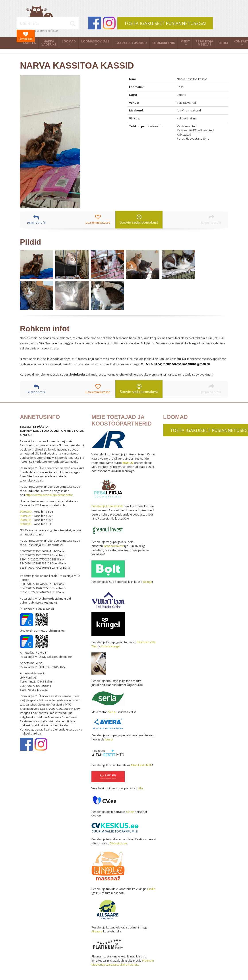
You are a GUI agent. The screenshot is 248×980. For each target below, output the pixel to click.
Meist (185, 41)
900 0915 (26, 520)
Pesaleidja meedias (204, 43)
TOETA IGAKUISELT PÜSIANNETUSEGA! (165, 23)
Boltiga (148, 582)
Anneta (29, 43)
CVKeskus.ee (118, 843)
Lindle (151, 889)
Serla (112, 712)
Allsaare (97, 931)
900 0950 (26, 512)
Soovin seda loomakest (139, 220)
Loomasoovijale (95, 41)
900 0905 (26, 524)
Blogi (223, 43)
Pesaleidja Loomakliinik (107, 506)
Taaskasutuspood (131, 43)
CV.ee (130, 812)
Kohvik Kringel (110, 646)
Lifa (140, 788)
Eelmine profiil (36, 220)
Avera (109, 739)
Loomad (69, 41)
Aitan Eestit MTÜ (141, 765)
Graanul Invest (114, 546)
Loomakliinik (164, 43)
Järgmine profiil (211, 220)
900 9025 (26, 516)
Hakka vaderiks (49, 43)
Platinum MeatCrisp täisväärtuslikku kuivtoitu (123, 963)
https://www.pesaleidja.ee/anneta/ (49, 495)
